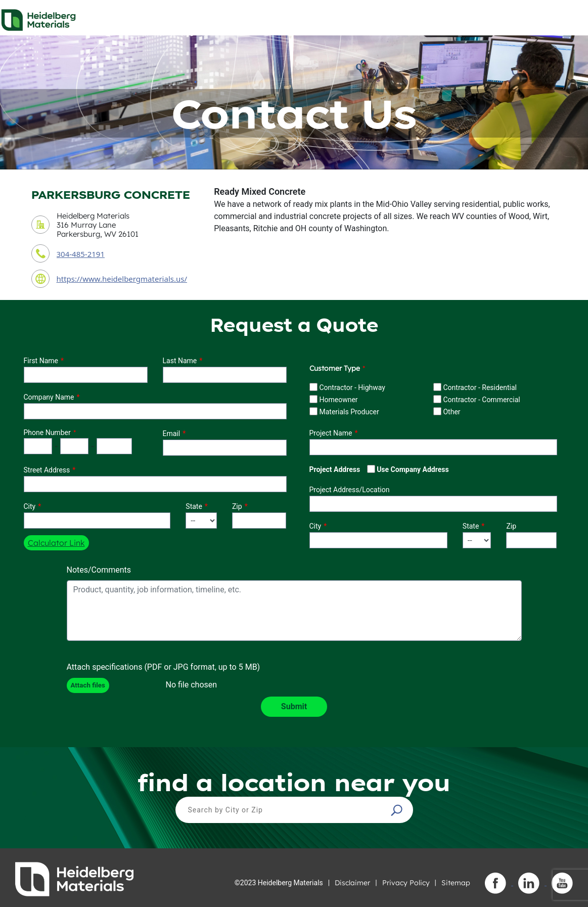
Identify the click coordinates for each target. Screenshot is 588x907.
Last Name (180, 361)
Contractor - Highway (352, 387)
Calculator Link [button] (56, 543)
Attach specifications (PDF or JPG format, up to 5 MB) (164, 667)
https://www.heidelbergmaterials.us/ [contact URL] (122, 279)
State (194, 506)
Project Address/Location (350, 490)
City (30, 506)
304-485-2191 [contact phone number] (81, 254)
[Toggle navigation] (571, 17)
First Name (41, 361)
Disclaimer (352, 883)
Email (172, 434)
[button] (398, 810)
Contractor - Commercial (481, 400)
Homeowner (338, 400)
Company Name (49, 397)
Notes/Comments (99, 570)
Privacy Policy (406, 883)
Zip (237, 506)
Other (451, 412)
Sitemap (456, 883)
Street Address (47, 470)
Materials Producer (349, 412)
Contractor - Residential (480, 387)
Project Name (331, 433)
